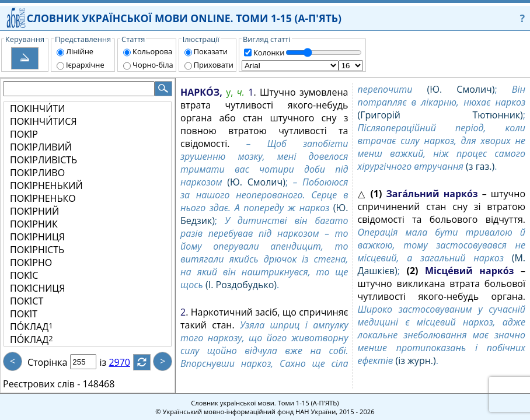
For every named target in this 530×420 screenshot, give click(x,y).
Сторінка (47, 362)
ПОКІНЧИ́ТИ (37, 108)
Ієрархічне (85, 65)
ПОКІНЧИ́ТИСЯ (43, 121)
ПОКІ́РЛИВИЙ (41, 147)
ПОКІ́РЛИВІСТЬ (43, 160)
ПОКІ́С (24, 275)
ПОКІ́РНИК (34, 224)
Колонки (269, 52)
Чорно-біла (153, 65)
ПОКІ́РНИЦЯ (37, 237)
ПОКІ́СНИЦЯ (37, 288)
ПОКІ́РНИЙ (34, 211)
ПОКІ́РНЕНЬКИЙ (46, 185)
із (110, 362)
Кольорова (152, 51)
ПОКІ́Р (24, 134)
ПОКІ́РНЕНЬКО (43, 198)
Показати (211, 51)
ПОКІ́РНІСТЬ (37, 250)
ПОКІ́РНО (31, 262)
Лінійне (80, 51)
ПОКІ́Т (24, 314)
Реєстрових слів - (41, 384)
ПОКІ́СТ (27, 301)
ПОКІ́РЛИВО (37, 173)
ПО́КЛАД (32, 327)
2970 (126, 362)
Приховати (214, 65)
